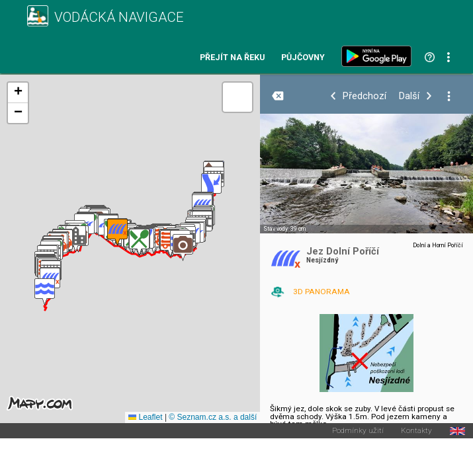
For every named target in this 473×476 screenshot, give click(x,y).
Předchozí (365, 96)
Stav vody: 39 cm (284, 229)
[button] (45, 292)
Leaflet (145, 417)
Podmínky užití (358, 431)
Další (409, 96)
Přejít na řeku (232, 58)
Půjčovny (303, 58)
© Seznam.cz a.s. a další (213, 417)
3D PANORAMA (322, 292)
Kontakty (416, 431)
